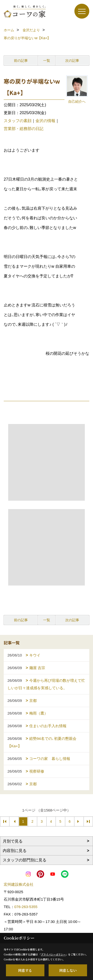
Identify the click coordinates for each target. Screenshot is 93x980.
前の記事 (21, 61)
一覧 (47, 61)
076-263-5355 (26, 907)
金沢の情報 (45, 121)
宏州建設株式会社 (19, 884)
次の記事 (72, 61)
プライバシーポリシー (53, 954)
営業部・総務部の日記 (24, 129)
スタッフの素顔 (18, 121)
